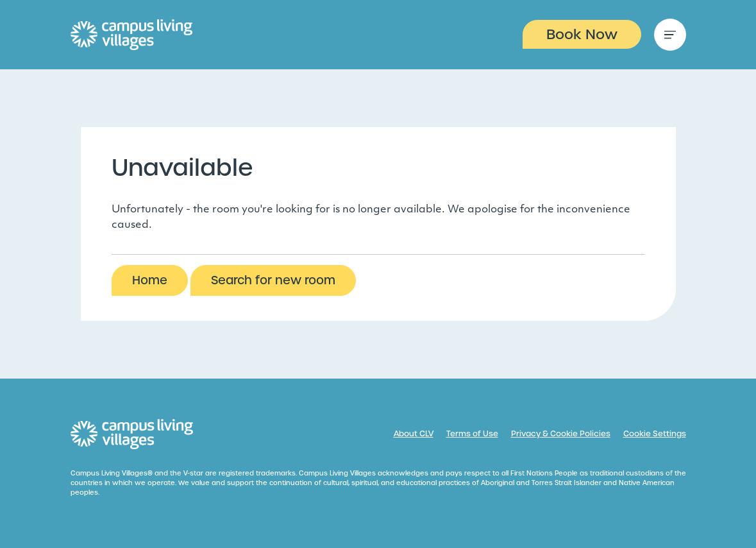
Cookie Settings (655, 434)
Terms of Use (472, 434)
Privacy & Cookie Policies (561, 434)
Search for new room (273, 280)
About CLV (414, 434)
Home (150, 280)
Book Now (582, 34)
